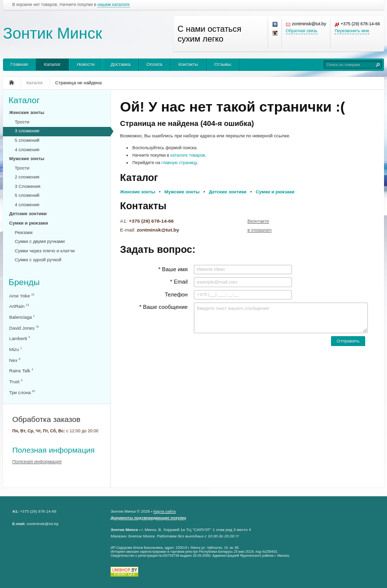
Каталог (53, 64)
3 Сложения (28, 186)
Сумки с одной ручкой (38, 260)
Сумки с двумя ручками (40, 241)
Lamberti (20, 338)
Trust (16, 382)
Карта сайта (165, 511)
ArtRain (19, 306)
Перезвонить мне (352, 31)
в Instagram (259, 230)
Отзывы (222, 64)
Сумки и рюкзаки (29, 223)
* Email (179, 282)
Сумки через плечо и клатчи (45, 251)
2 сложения (27, 177)
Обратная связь (302, 31)
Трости (22, 122)
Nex (15, 360)
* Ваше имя (173, 269)
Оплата (155, 64)
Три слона (23, 392)
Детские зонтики (28, 214)
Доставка (120, 64)
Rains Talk (21, 371)
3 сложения (27, 131)
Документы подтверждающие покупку (148, 518)
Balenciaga (22, 317)
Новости (86, 64)
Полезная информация (54, 450)
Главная (19, 64)
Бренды (24, 282)
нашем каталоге (114, 5)
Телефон (176, 294)
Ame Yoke (22, 296)
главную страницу (179, 163)
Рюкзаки (24, 233)
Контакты (188, 64)
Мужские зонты (27, 159)
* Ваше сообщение (164, 307)
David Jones (24, 328)
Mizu (16, 349)
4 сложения (27, 150)
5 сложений (27, 140)
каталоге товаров (188, 155)
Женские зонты (27, 113)
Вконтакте (258, 221)
